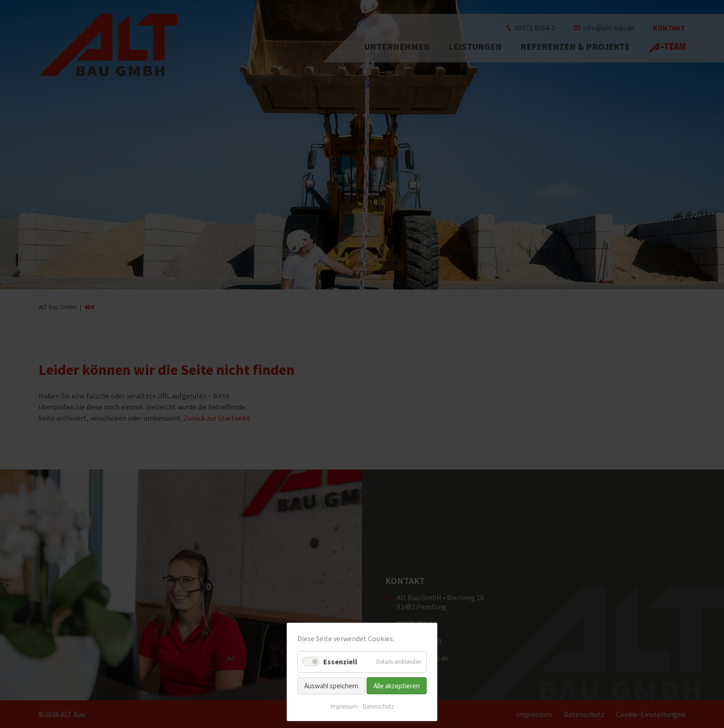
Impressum (344, 707)
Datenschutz (378, 707)
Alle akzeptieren (397, 686)
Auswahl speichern (331, 686)
